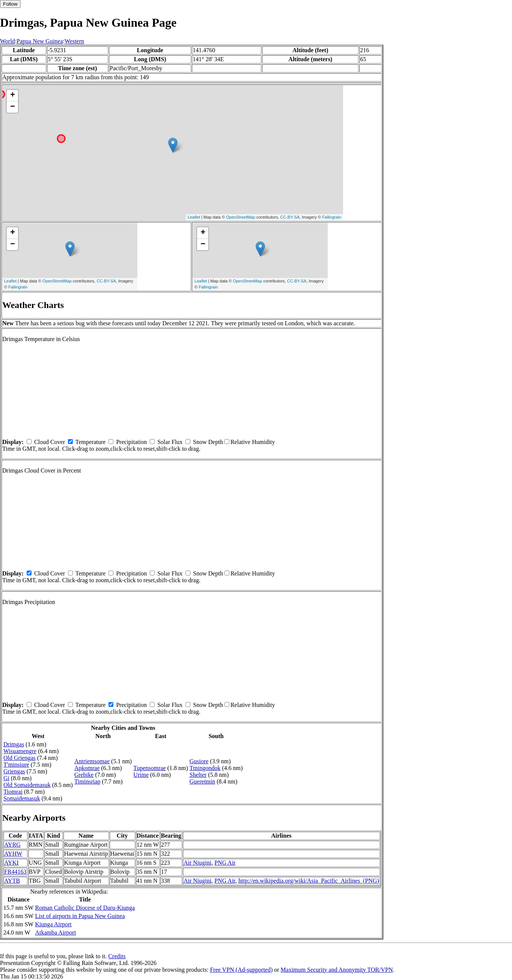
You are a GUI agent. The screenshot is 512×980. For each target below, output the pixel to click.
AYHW (13, 854)
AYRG (12, 845)
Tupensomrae (150, 768)
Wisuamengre (20, 751)
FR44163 (15, 872)
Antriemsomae (92, 761)
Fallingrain (332, 217)
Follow (10, 4)
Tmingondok (205, 768)
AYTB (12, 881)
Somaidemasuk (22, 798)
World (8, 41)
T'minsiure (16, 765)
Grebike (84, 775)
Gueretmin (202, 781)
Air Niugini (197, 863)
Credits (117, 956)
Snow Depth (208, 442)
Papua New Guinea (40, 41)
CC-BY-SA (290, 217)
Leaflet (194, 217)
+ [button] (13, 95)
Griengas (14, 771)
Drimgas (14, 744)
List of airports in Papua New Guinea (80, 916)
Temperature (91, 442)
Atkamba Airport (55, 932)
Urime (141, 775)
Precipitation (131, 442)
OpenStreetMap (241, 217)
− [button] (13, 107)
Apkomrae (87, 768)
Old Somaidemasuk (27, 785)
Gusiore (199, 761)
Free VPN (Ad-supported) (241, 970)
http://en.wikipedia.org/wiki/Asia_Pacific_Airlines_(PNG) (309, 881)
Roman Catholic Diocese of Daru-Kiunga (85, 908)
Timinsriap (87, 781)
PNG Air (225, 863)
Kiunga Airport (53, 924)
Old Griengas (20, 758)
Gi (6, 778)
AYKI (11, 863)
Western (74, 41)
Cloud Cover (50, 442)
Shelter (198, 775)
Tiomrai (13, 792)
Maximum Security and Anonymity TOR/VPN (337, 970)
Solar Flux (170, 442)
